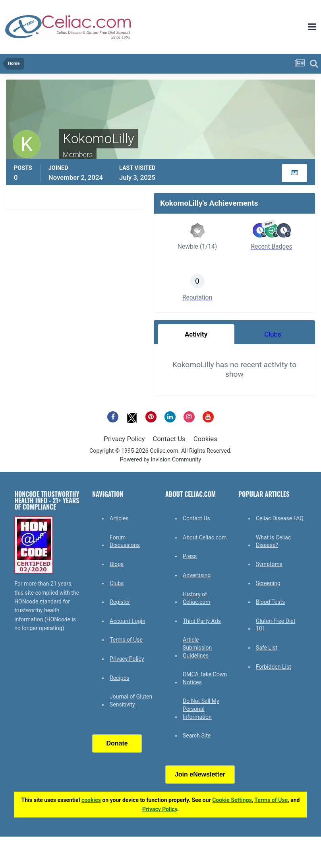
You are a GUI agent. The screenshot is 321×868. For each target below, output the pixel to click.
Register (120, 602)
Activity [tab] (196, 334)
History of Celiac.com (197, 598)
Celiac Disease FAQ (280, 518)
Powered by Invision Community (161, 460)
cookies (91, 800)
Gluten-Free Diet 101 (276, 625)
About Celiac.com (205, 537)
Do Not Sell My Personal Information (201, 709)
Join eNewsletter (200, 774)
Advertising (197, 575)
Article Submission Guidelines (197, 647)
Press (190, 556)
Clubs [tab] (273, 334)
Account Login (128, 621)
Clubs (117, 583)
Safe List (267, 648)
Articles (119, 518)
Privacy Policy (124, 439)
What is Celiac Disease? (273, 541)
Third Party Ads (202, 621)
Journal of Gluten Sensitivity (131, 701)
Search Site (197, 736)
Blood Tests (270, 602)
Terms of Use (126, 640)
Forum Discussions (125, 541)
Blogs (117, 564)
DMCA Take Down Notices (205, 678)
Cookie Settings (232, 800)
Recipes (119, 678)
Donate (117, 743)
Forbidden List (274, 667)
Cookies (205, 439)
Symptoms (269, 564)
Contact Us (169, 439)
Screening (268, 583)
